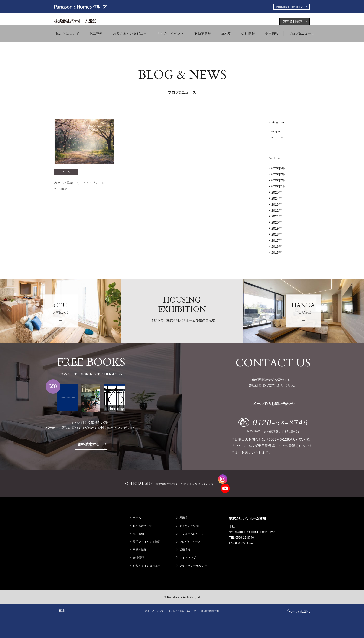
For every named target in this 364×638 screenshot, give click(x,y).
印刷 (62, 603)
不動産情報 (141, 542)
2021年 (275, 218)
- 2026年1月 (277, 187)
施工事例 (140, 526)
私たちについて (144, 518)
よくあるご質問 (190, 518)
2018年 (275, 236)
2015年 (275, 254)
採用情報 (186, 542)
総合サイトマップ (148, 603)
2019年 (275, 230)
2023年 (275, 206)
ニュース (277, 139)
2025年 (275, 194)
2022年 (275, 212)
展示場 (185, 510)
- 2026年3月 (277, 175)
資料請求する (95, 445)
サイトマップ (189, 549)
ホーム (138, 510)
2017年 (275, 242)
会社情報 (140, 549)
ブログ (276, 133)
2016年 (275, 248)
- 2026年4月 (277, 169)
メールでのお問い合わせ (280, 405)
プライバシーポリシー (194, 558)
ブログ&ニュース (191, 534)
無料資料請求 (293, 23)
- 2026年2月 (277, 181)
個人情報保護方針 (216, 603)
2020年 (275, 224)
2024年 (275, 200)
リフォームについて (193, 526)
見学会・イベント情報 (148, 534)
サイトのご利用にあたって (182, 603)
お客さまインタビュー (148, 558)
